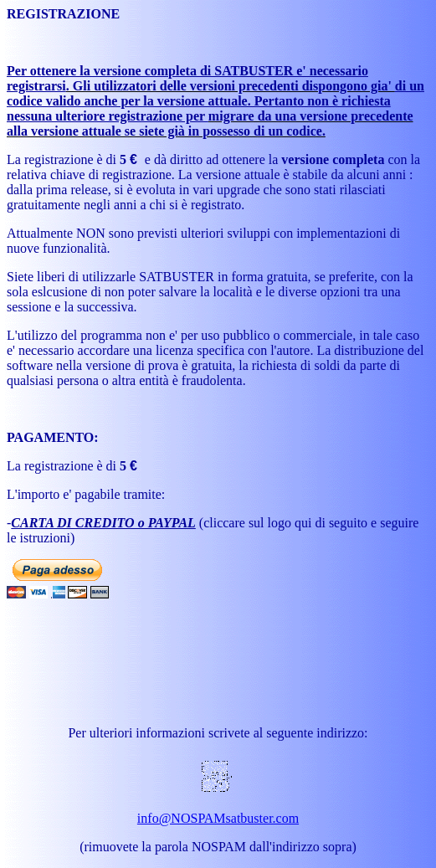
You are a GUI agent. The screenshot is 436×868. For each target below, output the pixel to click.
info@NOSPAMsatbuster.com (218, 818)
